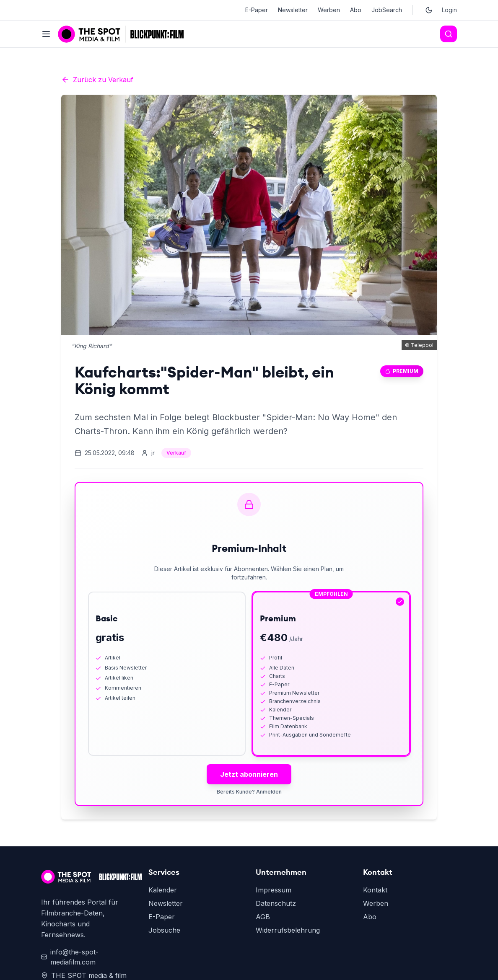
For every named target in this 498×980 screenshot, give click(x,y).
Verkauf (176, 453)
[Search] (449, 34)
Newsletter (293, 10)
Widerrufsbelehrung (288, 930)
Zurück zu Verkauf (97, 80)
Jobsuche (164, 930)
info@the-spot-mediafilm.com (70, 957)
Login (449, 10)
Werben (329, 10)
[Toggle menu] (46, 34)
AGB (263, 917)
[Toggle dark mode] (429, 10)
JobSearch (387, 10)
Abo (356, 10)
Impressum (274, 890)
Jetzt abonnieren (249, 774)
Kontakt (375, 890)
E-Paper (257, 10)
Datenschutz (276, 903)
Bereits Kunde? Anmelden (249, 792)
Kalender (163, 890)
